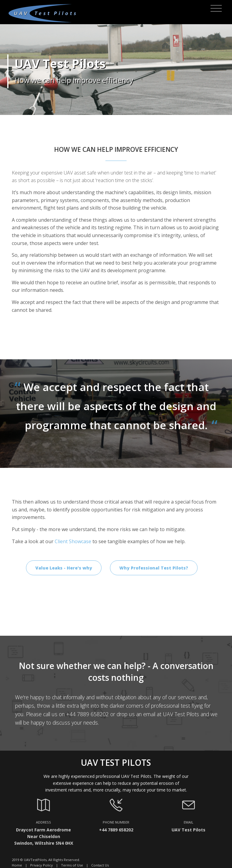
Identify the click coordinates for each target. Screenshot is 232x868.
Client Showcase (73, 541)
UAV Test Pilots (181, 714)
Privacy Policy (42, 865)
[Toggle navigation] (216, 8)
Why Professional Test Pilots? (154, 568)
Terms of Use (72, 865)
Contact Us (100, 865)
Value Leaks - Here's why (64, 568)
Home (17, 865)
